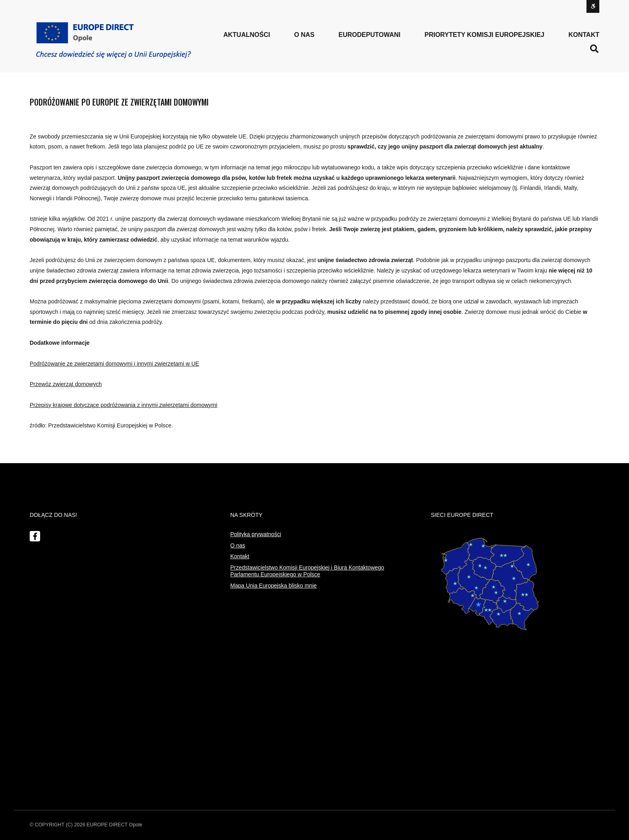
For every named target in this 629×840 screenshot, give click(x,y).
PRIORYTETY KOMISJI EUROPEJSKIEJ (484, 35)
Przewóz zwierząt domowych (66, 384)
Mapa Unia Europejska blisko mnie (274, 586)
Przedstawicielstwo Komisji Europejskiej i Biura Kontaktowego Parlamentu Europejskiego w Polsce (307, 571)
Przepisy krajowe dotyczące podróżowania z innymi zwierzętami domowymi (124, 405)
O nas (238, 545)
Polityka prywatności (256, 534)
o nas (304, 35)
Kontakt (584, 35)
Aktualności (247, 35)
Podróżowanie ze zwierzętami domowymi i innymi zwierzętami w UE (114, 364)
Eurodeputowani (369, 35)
